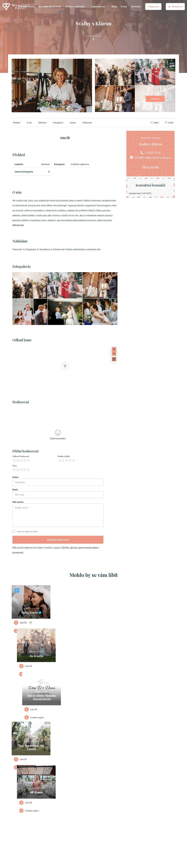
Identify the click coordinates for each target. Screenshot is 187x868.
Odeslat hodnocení (58, 540)
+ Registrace (153, 7)
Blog (114, 6)
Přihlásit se (175, 7)
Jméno (15, 477)
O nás (124, 6)
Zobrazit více (18, 225)
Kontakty (136, 6)
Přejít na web (151, 167)
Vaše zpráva (18, 502)
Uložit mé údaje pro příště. (27, 532)
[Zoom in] (114, 349)
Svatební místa (26, 6)
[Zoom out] (114, 353)
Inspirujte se (98, 6)
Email (15, 490)
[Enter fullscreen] (114, 359)
